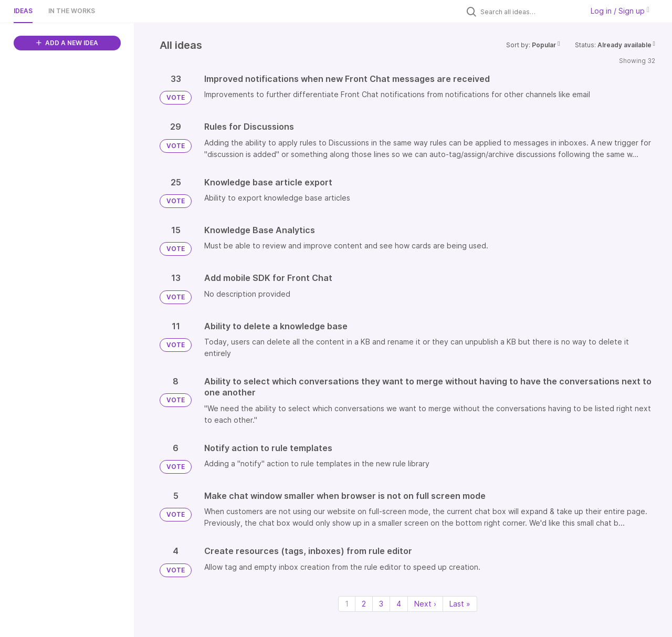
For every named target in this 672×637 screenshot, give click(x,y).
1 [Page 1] (347, 604)
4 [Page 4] (399, 604)
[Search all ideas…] (529, 12)
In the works (72, 11)
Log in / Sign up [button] (620, 11)
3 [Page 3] (381, 604)
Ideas (23, 11)
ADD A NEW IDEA (67, 43)
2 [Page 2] (364, 604)
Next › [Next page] (425, 604)
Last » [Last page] (460, 604)
